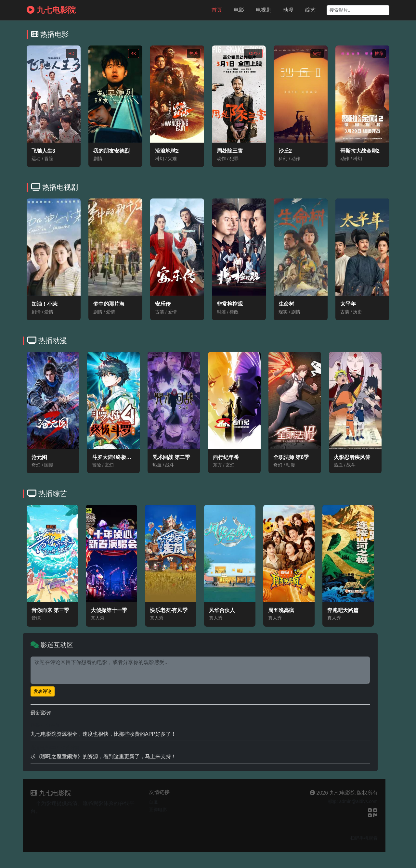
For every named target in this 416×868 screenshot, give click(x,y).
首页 (217, 10)
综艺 (310, 10)
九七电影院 (51, 10)
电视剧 (264, 10)
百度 (153, 802)
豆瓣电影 (158, 810)
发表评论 (43, 691)
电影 (239, 10)
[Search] (358, 10)
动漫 (288, 10)
